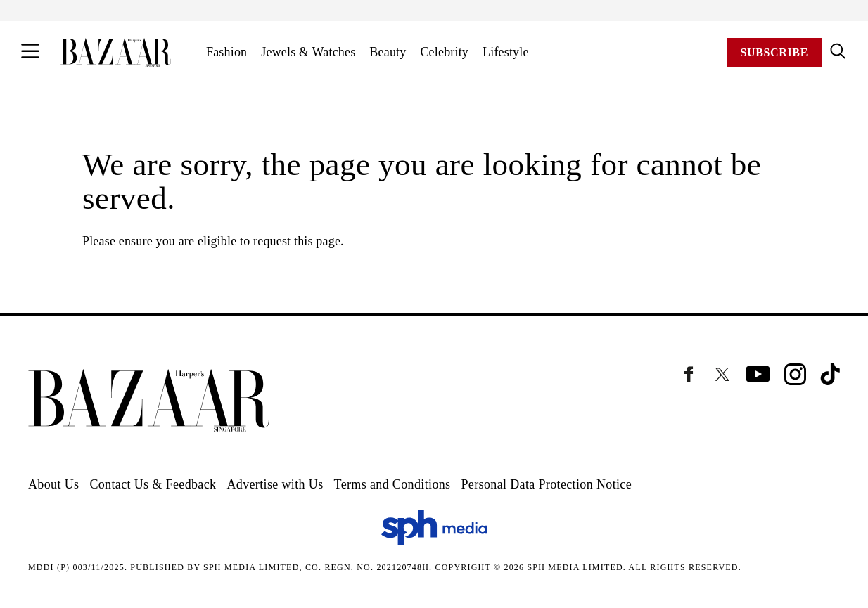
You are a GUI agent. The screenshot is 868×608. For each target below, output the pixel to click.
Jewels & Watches (308, 52)
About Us (53, 484)
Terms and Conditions (392, 484)
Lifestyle (506, 52)
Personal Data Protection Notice (546, 484)
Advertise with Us (275, 484)
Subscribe (774, 52)
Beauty (388, 52)
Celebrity (444, 52)
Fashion (226, 52)
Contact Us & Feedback (153, 484)
